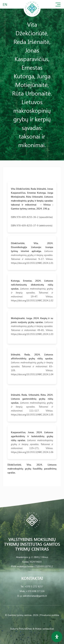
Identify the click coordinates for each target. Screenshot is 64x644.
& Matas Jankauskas (43, 629)
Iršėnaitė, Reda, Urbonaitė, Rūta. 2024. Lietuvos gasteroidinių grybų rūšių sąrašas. (32, 399)
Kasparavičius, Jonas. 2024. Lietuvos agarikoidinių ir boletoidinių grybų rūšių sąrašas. (32, 436)
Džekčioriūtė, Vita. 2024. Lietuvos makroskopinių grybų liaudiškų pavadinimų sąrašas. (32, 469)
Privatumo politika (50, 615)
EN (5, 4)
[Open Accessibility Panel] (57, 637)
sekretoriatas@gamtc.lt (35, 596)
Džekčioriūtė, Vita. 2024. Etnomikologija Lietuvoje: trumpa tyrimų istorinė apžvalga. (32, 247)
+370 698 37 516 (35, 591)
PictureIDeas (25, 629)
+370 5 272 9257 (34, 586)
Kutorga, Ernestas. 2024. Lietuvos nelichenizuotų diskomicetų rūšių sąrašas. (32, 285)
